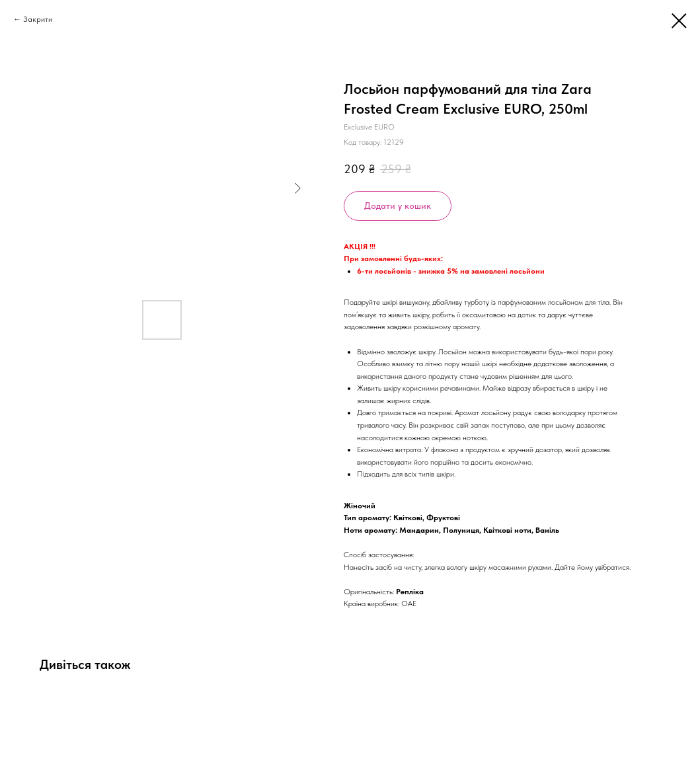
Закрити (38, 19)
